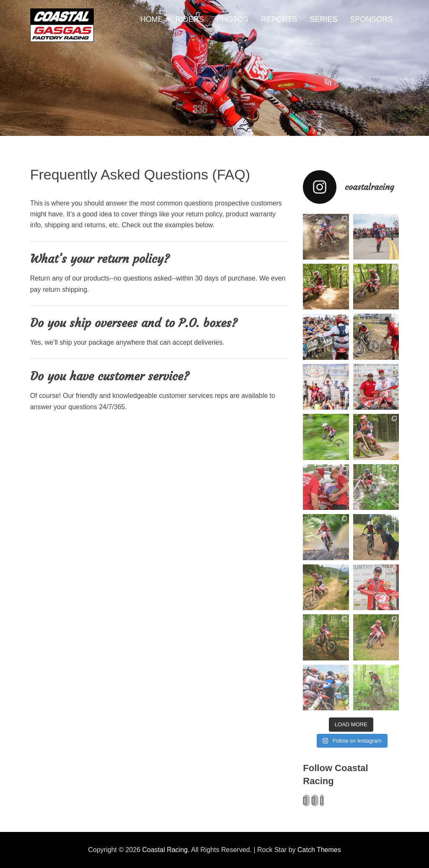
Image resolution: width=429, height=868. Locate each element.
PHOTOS (233, 19)
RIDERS (190, 19)
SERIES (323, 19)
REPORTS (279, 19)
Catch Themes (319, 850)
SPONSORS (371, 19)
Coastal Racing (165, 850)
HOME (152, 19)
